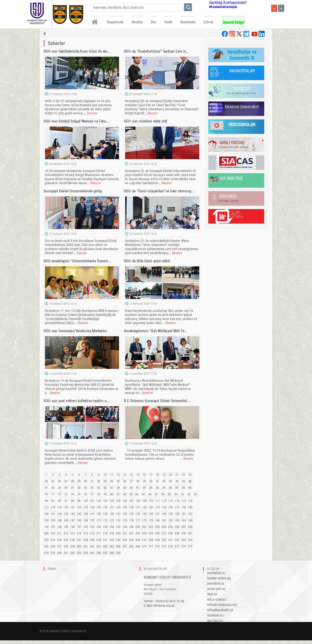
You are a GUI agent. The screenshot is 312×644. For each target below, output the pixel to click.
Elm (154, 22)
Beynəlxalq (188, 22)
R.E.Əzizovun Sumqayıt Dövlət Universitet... (157, 401)
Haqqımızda (115, 22)
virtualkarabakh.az (220, 610)
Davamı (92, 113)
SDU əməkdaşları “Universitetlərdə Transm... (78, 261)
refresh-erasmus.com (222, 605)
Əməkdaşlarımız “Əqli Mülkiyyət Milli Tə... (156, 331)
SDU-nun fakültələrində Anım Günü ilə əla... (77, 51)
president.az (216, 583)
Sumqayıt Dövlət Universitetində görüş (73, 191)
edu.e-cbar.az (217, 599)
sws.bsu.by (215, 620)
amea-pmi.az (216, 589)
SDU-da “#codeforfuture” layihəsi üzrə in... (157, 51)
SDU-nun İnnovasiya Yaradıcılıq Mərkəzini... (77, 331)
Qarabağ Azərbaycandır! (228, 2)
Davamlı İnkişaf (233, 22)
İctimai (208, 22)
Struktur (137, 22)
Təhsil (168, 22)
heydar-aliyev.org (219, 578)
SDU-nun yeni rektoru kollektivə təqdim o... (77, 401)
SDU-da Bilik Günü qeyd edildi (147, 261)
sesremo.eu (215, 615)
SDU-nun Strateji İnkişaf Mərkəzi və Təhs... (76, 121)
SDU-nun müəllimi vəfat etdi (146, 121)
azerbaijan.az (216, 573)
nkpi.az (212, 594)
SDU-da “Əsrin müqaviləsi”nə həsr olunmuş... (159, 191)
